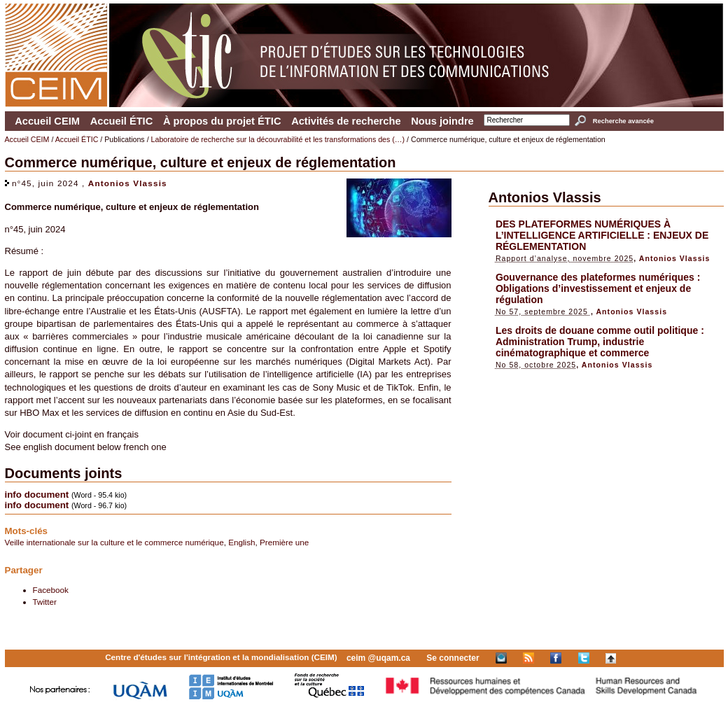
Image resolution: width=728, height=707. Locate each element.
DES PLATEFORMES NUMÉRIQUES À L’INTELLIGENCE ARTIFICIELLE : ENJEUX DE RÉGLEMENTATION (602, 235)
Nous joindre (442, 121)
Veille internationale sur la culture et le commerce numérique (114, 542)
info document (37, 495)
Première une (284, 542)
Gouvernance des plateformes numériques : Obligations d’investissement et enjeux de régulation (598, 288)
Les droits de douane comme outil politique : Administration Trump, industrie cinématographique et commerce (600, 342)
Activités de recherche (346, 121)
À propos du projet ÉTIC (222, 121)
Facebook (51, 590)
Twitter (45, 602)
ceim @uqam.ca (378, 658)
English (241, 542)
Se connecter (453, 658)
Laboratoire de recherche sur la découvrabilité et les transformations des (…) (278, 139)
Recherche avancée (623, 121)
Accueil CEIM (47, 121)
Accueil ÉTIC (122, 121)
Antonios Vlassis (128, 183)
